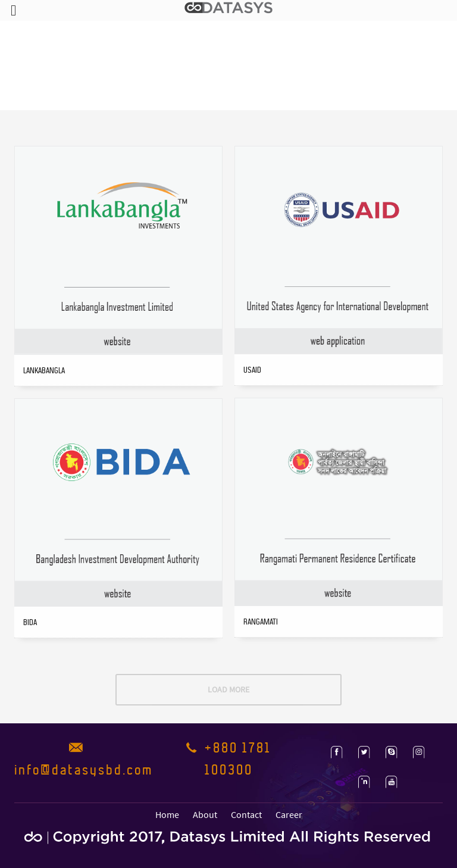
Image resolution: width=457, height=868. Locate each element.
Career (289, 814)
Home (167, 814)
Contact (246, 814)
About (205, 814)
